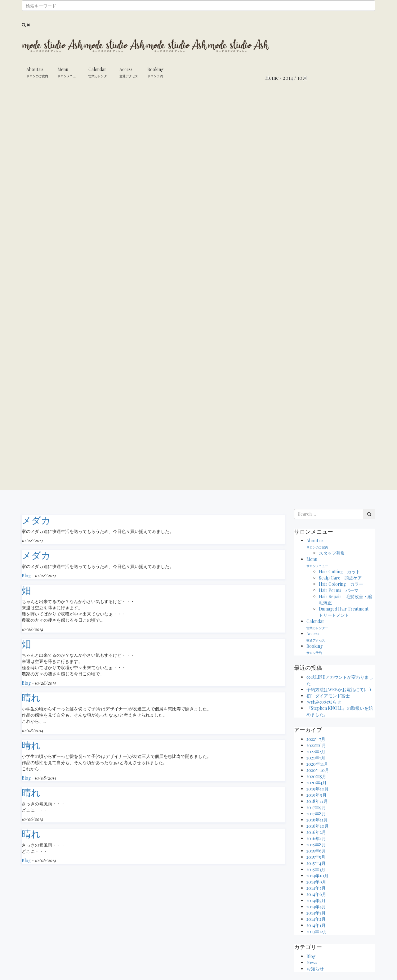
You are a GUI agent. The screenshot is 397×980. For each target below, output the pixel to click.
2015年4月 (316, 863)
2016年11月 (317, 820)
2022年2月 (316, 752)
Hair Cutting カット (339, 572)
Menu (68, 72)
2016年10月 (318, 826)
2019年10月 (318, 789)
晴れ (31, 697)
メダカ (36, 520)
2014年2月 (316, 919)
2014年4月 (316, 907)
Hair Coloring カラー (341, 584)
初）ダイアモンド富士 (328, 696)
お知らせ (315, 969)
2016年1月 (316, 838)
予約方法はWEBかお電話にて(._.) (339, 689)
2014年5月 (316, 900)
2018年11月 (317, 801)
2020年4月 (317, 783)
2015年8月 (316, 845)
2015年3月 (316, 869)
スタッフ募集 (332, 553)
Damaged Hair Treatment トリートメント (346, 612)
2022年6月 (316, 745)
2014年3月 (316, 913)
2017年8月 (316, 814)
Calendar (99, 72)
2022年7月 (316, 739)
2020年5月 (316, 776)
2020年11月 (317, 764)
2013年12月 (317, 931)
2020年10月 (318, 770)
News (312, 962)
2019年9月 (317, 795)
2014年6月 (316, 894)
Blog (26, 576)
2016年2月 (316, 832)
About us (37, 72)
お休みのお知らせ (324, 702)
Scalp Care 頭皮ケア (340, 578)
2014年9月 (316, 882)
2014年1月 (316, 925)
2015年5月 (316, 857)
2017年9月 (316, 807)
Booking (155, 72)
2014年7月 (316, 888)
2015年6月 (316, 851)
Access (129, 72)
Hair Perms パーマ (339, 590)
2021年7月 (316, 758)
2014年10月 (317, 876)
